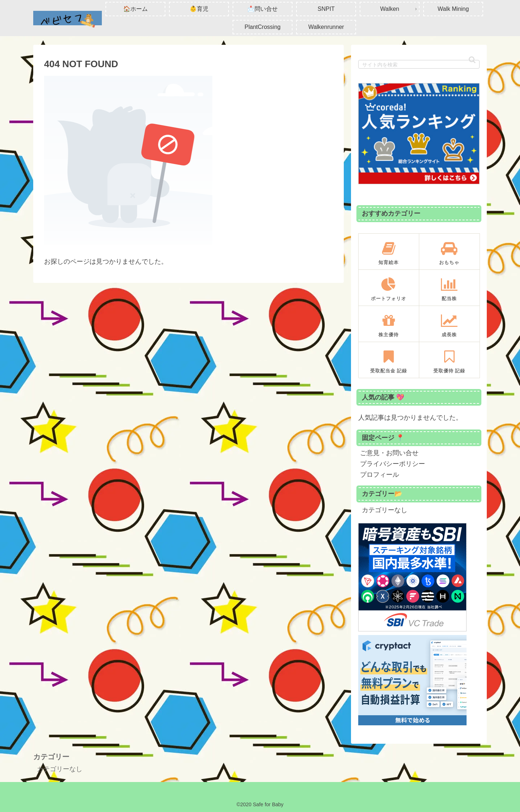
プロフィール (380, 475)
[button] (472, 60)
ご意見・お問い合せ (389, 453)
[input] (419, 64)
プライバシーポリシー (393, 464)
